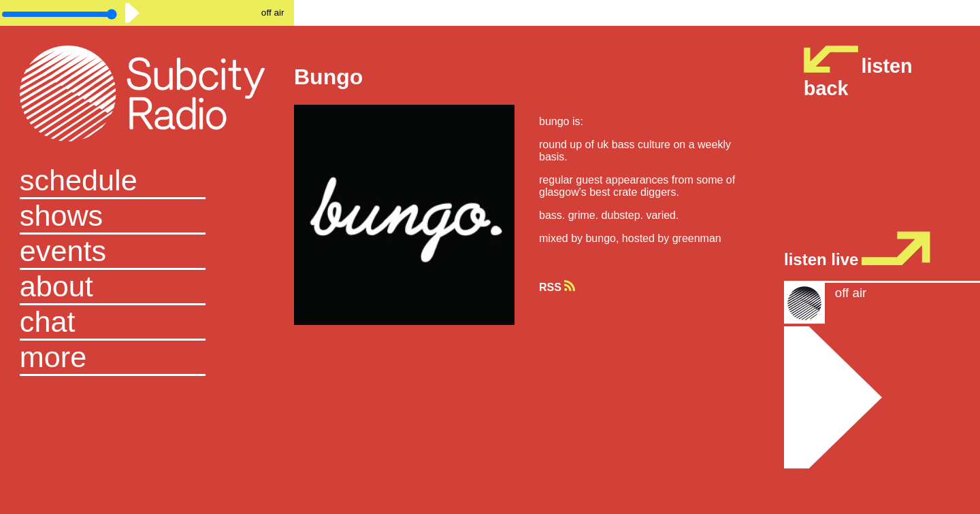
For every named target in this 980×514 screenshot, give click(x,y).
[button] (147, 358)
